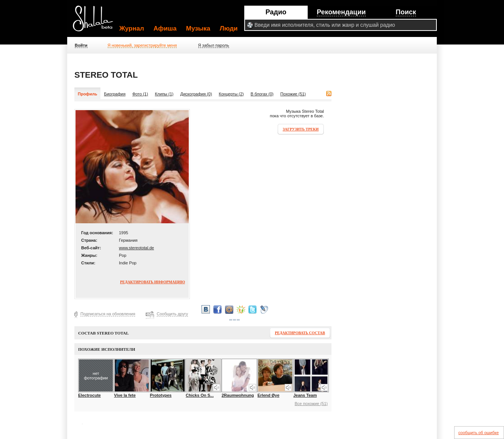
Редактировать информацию (153, 282)
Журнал (132, 28)
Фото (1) (140, 94)
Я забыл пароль (214, 45)
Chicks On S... (200, 395)
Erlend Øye (268, 395)
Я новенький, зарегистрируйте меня (142, 45)
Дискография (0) (196, 94)
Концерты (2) (231, 94)
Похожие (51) (293, 94)
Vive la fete (125, 395)
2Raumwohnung (238, 395)
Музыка (198, 28)
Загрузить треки (301, 129)
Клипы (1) (164, 94)
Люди (229, 28)
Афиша (165, 28)
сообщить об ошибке (479, 433)
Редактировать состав (300, 333)
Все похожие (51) (311, 404)
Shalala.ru (96, 21)
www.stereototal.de (136, 248)
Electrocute (89, 395)
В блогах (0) (262, 94)
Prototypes (161, 395)
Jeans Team (305, 395)
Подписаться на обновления (108, 314)
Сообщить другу (172, 314)
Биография (115, 94)
